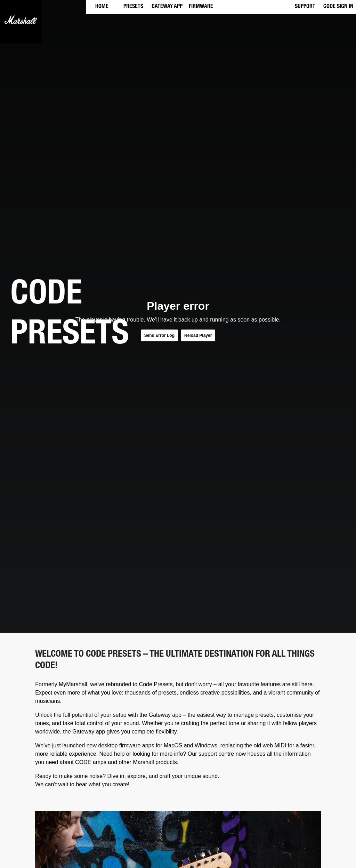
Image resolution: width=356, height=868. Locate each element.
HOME (102, 7)
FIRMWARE (201, 7)
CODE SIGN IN (338, 7)
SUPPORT (305, 7)
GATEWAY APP (167, 7)
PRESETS (133, 7)
